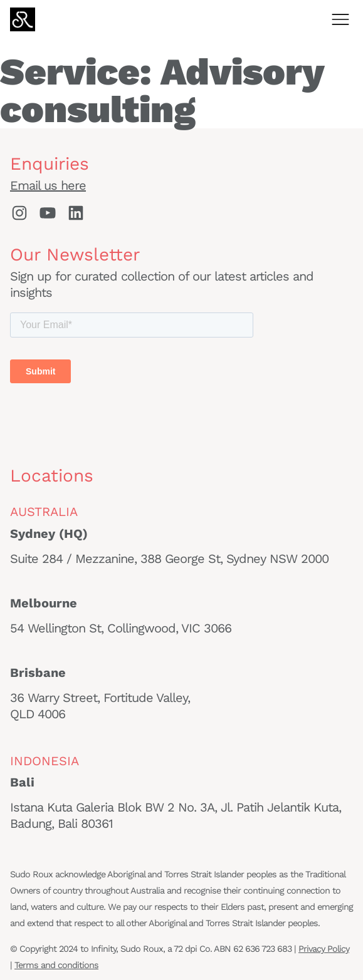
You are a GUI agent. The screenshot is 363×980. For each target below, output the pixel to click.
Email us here (48, 185)
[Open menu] (340, 19)
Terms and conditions (56, 965)
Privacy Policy (324, 949)
